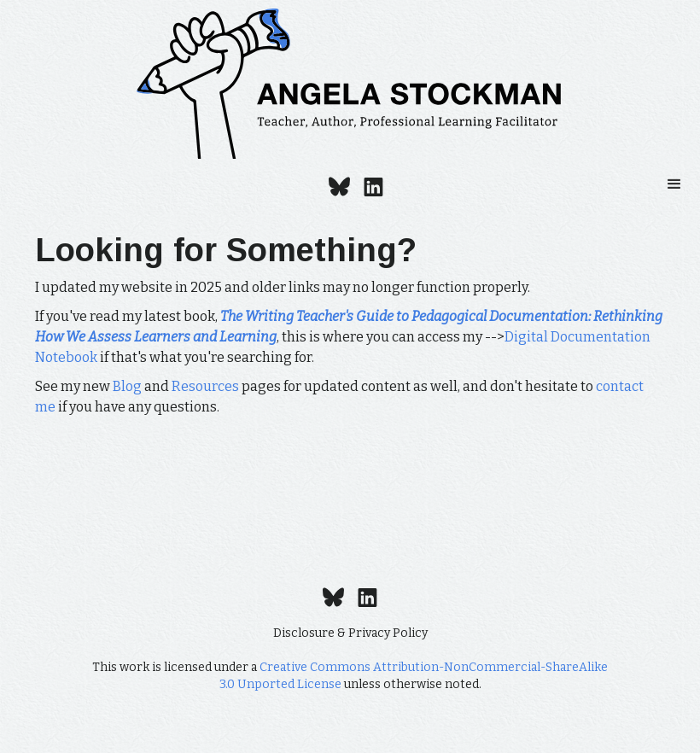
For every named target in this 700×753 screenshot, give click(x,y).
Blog (127, 386)
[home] (350, 84)
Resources (205, 386)
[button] (674, 184)
